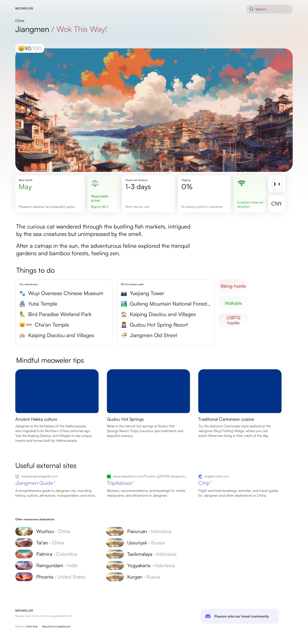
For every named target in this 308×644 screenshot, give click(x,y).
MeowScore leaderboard (56, 626)
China (20, 21)
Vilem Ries (32, 626)
